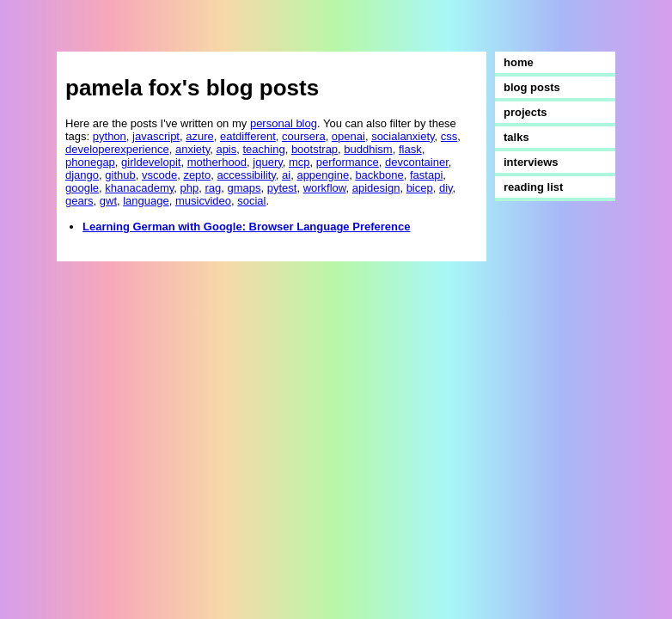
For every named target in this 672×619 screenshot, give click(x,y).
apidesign (376, 188)
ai (286, 175)
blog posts (532, 87)
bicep (420, 188)
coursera (304, 136)
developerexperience (117, 149)
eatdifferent (248, 136)
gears (79, 201)
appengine (323, 175)
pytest (282, 188)
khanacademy (139, 188)
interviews (531, 162)
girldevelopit (151, 162)
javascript (156, 136)
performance (348, 162)
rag (213, 188)
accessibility (246, 175)
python (110, 136)
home (519, 62)
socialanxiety (403, 136)
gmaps (244, 188)
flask (410, 149)
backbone (379, 175)
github (120, 175)
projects (525, 112)
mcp (299, 162)
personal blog (284, 123)
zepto (197, 175)
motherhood (217, 162)
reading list (533, 187)
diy (446, 188)
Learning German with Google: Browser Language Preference (246, 227)
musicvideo (203, 201)
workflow (325, 188)
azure (200, 136)
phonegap (90, 162)
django (82, 175)
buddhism (368, 149)
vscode (159, 175)
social (251, 201)
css (449, 136)
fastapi (426, 175)
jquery (267, 162)
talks (516, 137)
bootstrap (315, 149)
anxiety (192, 149)
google (82, 188)
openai (348, 136)
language (146, 201)
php (190, 188)
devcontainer (417, 162)
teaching (264, 149)
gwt (108, 201)
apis (226, 149)
